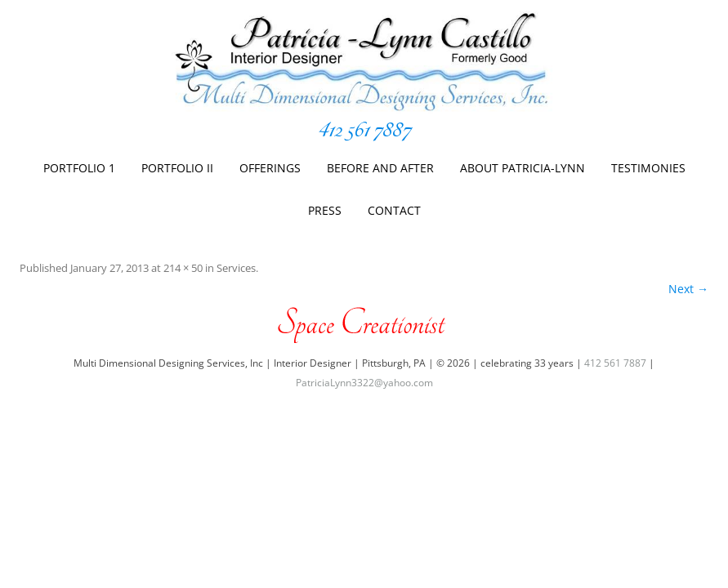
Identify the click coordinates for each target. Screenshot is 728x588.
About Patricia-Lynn (523, 168)
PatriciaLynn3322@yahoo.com (364, 383)
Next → (688, 289)
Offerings (270, 168)
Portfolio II (177, 168)
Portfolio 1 (79, 168)
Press (325, 210)
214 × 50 (183, 268)
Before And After (380, 168)
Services (236, 268)
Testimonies (648, 168)
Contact (394, 210)
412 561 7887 (364, 129)
